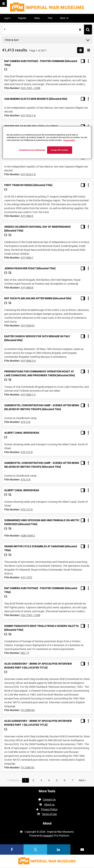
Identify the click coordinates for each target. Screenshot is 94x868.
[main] (47, 403)
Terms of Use (49, 814)
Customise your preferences (32, 150)
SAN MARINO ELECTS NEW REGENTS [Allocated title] (36, 99)
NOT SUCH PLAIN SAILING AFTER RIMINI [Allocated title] (38, 298)
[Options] (88, 61)
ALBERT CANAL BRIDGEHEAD (22, 433)
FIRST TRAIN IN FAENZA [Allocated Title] (28, 185)
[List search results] (80, 50)
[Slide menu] (3, 3)
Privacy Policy (49, 809)
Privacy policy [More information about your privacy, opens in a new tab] (69, 140)
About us (49, 804)
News (37, 18)
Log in (7, 18)
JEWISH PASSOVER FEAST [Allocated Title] (30, 268)
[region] (47, 143)
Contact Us (49, 799)
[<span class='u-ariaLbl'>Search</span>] (88, 30)
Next (82, 780)
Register (22, 18)
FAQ (50, 18)
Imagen (48, 836)
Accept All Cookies (60, 150)
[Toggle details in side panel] (83, 61)
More (63, 18)
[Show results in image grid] (89, 50)
